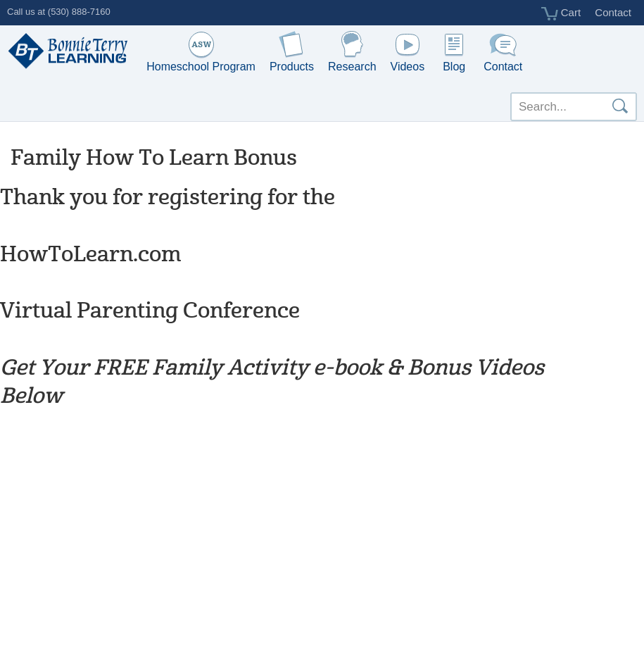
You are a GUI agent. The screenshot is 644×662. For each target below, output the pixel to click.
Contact (613, 12)
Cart (561, 13)
